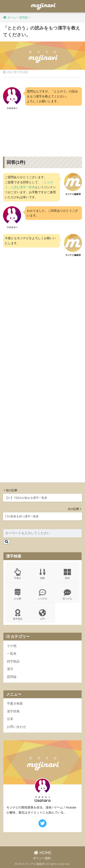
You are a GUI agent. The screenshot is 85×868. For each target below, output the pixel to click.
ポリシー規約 (42, 858)
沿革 (10, 719)
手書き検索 (15, 704)
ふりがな (42, 594)
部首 (67, 574)
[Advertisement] (42, 130)
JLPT (42, 615)
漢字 (10, 669)
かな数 (18, 594)
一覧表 (12, 654)
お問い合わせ (16, 727)
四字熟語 (13, 661)
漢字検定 (18, 615)
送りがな (67, 594)
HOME (43, 853)
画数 (42, 574)
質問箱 (12, 677)
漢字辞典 (13, 711)
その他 (12, 646)
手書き (18, 574)
